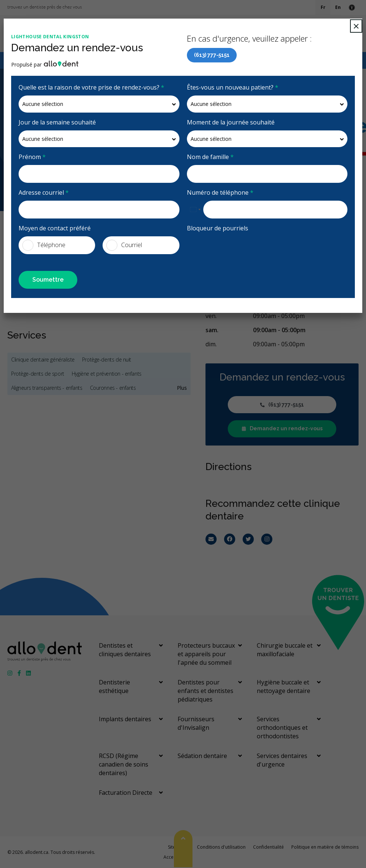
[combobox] (195, 210)
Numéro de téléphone (220, 192)
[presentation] (230, 247)
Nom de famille (210, 157)
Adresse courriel (44, 192)
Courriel (124, 245)
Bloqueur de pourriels (218, 228)
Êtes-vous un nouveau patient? (233, 87)
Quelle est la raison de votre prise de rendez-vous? (91, 87)
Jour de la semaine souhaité (57, 122)
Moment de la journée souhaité (231, 122)
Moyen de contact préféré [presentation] (55, 228)
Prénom (32, 157)
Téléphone (44, 245)
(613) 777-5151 (212, 55)
